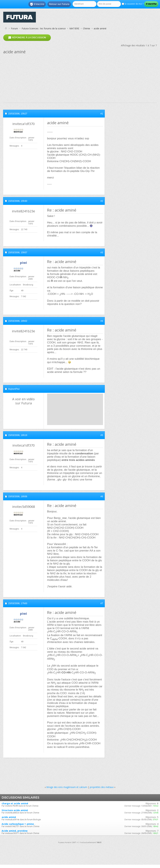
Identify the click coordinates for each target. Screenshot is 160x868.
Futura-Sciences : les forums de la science (44, 28)
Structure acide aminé (15, 810)
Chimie (87, 28)
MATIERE (74, 28)
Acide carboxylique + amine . (18, 824)
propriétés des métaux (102, 787)
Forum (14, 28)
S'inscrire (37, 4)
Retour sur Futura (59, 4)
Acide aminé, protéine (15, 831)
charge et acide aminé (15, 803)
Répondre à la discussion (27, 38)
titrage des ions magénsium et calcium (67, 787)
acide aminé (9, 817)
